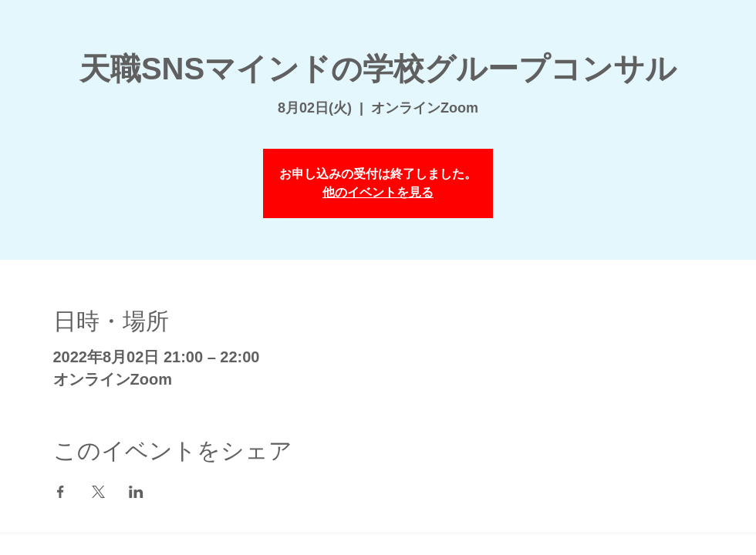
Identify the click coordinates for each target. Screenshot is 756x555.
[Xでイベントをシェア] (98, 492)
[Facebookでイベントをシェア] (61, 492)
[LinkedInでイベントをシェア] (136, 492)
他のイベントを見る (378, 192)
